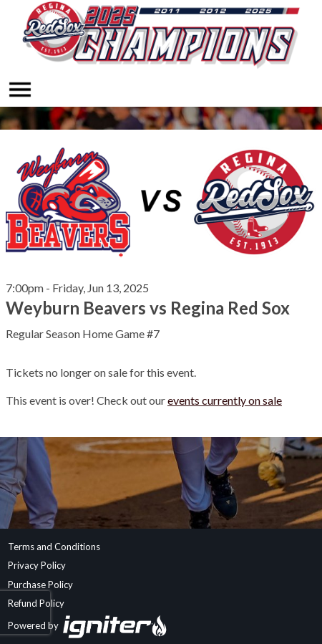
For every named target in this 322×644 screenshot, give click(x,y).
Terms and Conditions (54, 547)
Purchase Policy (40, 585)
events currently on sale (225, 400)
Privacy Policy (37, 565)
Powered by (88, 625)
